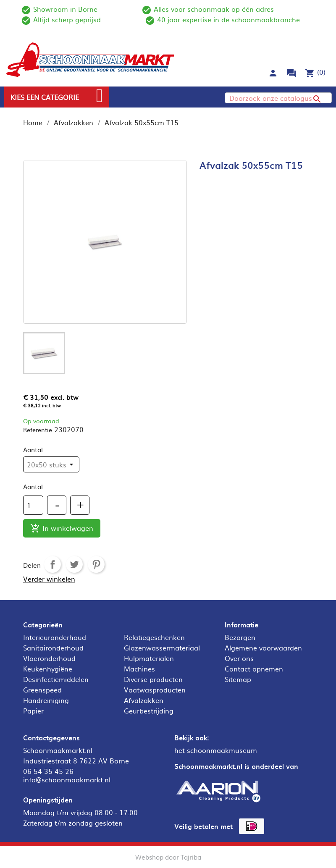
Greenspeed (42, 690)
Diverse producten (153, 679)
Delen (52, 564)
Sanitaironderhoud (53, 648)
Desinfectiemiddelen (56, 679)
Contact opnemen (254, 669)
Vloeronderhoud (49, 658)
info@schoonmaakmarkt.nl (67, 779)
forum (291, 73)
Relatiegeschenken (154, 637)
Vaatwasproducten (155, 690)
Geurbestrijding (149, 711)
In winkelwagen (62, 528)
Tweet (74, 564)
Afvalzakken (144, 700)
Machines (139, 669)
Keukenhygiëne (48, 669)
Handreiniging (46, 700)
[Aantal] (33, 505)
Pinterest (96, 564)
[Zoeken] (278, 98)
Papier (33, 711)
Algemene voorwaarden (263, 648)
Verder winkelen (49, 579)
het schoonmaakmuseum (216, 750)
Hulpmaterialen (149, 658)
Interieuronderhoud (55, 637)
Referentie (38, 430)
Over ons (239, 658)
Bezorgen (240, 637)
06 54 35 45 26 (48, 771)
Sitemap (238, 679)
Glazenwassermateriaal (162, 648)
